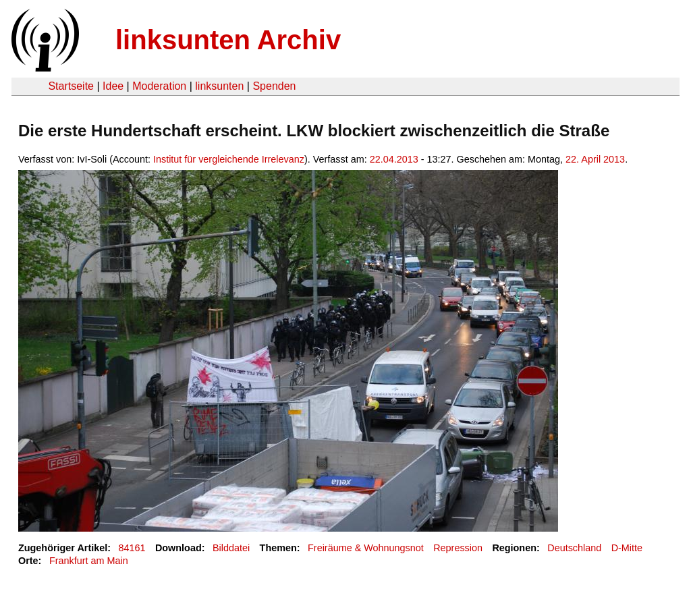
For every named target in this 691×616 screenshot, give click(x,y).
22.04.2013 (394, 159)
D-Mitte (627, 548)
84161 (132, 548)
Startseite (71, 86)
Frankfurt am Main (89, 561)
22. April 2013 (595, 159)
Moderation (159, 86)
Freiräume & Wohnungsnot (366, 548)
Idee (113, 86)
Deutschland (574, 548)
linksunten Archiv (228, 40)
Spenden (274, 86)
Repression (458, 548)
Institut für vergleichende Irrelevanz (229, 159)
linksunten (219, 86)
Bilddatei (231, 548)
